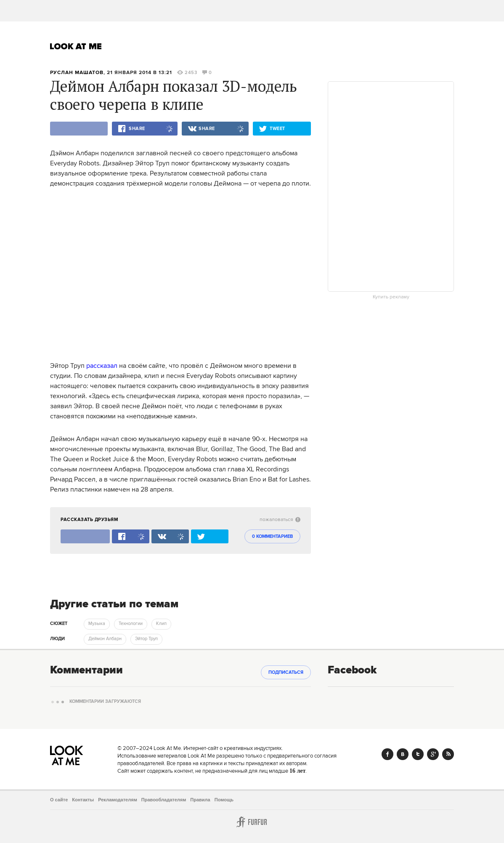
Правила (200, 800)
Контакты (83, 800)
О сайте (59, 800)
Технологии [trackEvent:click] (131, 624)
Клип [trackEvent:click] (161, 624)
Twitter (418, 754)
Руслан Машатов (77, 73)
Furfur (252, 822)
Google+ (433, 754)
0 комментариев (272, 537)
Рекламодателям (118, 800)
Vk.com (403, 754)
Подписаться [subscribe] (286, 673)
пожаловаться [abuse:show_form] (280, 520)
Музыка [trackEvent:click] (97, 624)
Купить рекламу (391, 297)
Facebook (387, 754)
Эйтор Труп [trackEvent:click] (146, 639)
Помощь (224, 800)
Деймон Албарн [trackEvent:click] (105, 639)
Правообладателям (164, 800)
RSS (448, 754)
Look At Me (76, 46)
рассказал (102, 366)
